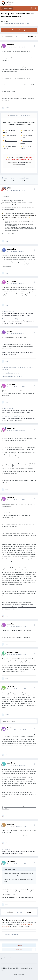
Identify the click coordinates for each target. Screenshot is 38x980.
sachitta (7, 21)
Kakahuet (11, 428)
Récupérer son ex (23, 23)
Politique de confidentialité (10, 968)
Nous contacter (19, 974)
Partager (19, 945)
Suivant (30, 37)
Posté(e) (16, 47)
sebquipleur (12, 249)
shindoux (11, 824)
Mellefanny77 (12, 652)
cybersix (10, 686)
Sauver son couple (11, 141)
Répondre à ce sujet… (12, 934)
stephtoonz (12, 281)
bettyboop (11, 763)
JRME (9, 188)
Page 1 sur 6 (20, 37)
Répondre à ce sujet (19, 30)
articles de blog (22, 163)
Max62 (10, 727)
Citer (7, 108)
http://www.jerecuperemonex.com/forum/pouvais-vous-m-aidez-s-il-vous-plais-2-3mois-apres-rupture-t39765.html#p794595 (19, 607)
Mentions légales (26, 968)
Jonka (9, 331)
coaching (22, 165)
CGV (3, 970)
